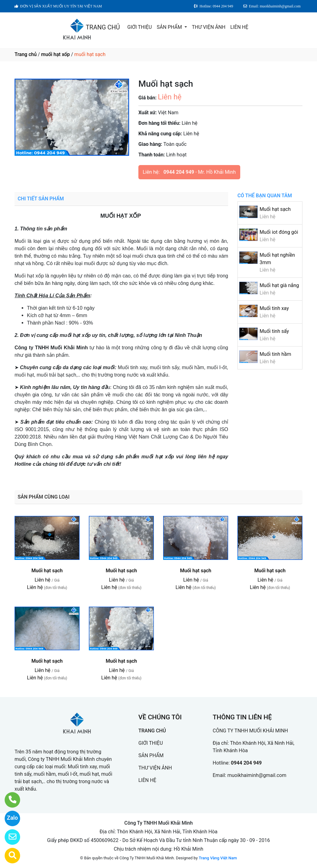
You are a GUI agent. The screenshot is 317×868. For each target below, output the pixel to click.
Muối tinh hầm (275, 354)
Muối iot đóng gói (279, 232)
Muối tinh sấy (274, 331)
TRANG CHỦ (103, 27)
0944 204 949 (179, 172)
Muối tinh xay (274, 308)
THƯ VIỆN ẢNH (209, 27)
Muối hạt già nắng (279, 285)
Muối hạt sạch (275, 209)
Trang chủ (26, 54)
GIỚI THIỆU (139, 27)
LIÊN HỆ (239, 27)
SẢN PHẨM (170, 27)
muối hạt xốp (56, 54)
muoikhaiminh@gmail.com (257, 775)
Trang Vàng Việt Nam (218, 858)
